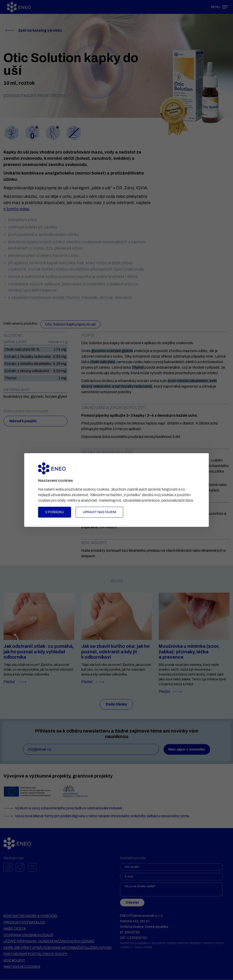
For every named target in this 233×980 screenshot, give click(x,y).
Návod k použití (23, 421)
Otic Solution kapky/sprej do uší (70, 324)
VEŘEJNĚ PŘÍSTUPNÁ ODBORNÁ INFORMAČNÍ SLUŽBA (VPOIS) (58, 948)
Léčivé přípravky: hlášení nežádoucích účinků (49, 941)
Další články (117, 704)
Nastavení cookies (22, 967)
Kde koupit (14, 961)
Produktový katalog (24, 923)
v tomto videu (16, 209)
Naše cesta (15, 929)
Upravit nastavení (99, 512)
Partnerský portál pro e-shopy (35, 954)
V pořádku (55, 512)
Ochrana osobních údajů (28, 935)
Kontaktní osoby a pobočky (31, 916)
